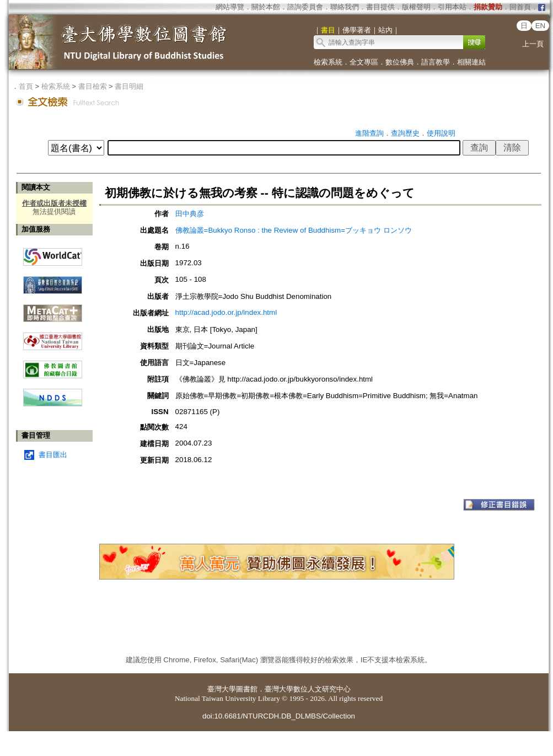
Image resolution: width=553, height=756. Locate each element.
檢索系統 (328, 62)
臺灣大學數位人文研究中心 (308, 689)
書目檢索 (93, 86)
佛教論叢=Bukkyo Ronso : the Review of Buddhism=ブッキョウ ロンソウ (294, 230)
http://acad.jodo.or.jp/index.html (226, 312)
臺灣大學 (222, 689)
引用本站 (452, 7)
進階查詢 (369, 133)
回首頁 (520, 7)
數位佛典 (400, 62)
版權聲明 (416, 7)
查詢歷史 (405, 133)
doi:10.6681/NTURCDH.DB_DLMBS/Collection (279, 716)
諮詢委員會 (305, 7)
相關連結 (471, 62)
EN (541, 26)
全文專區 (364, 62)
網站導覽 (230, 7)
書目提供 (380, 7)
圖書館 (247, 689)
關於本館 (266, 7)
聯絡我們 (345, 7)
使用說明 (441, 133)
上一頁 (533, 44)
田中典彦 (190, 214)
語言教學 (436, 62)
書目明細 (129, 86)
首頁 (26, 86)
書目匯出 (53, 455)
